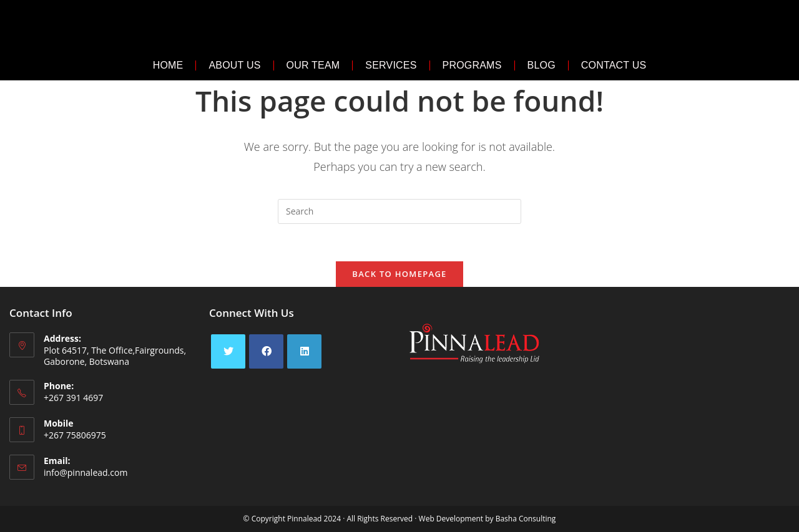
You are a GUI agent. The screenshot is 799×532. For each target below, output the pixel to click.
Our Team (313, 65)
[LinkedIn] (304, 351)
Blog (542, 65)
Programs (472, 65)
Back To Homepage (399, 274)
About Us (234, 65)
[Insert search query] (399, 211)
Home (168, 65)
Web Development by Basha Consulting (488, 519)
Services (391, 65)
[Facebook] (266, 351)
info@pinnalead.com (86, 472)
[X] (228, 351)
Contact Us (614, 65)
